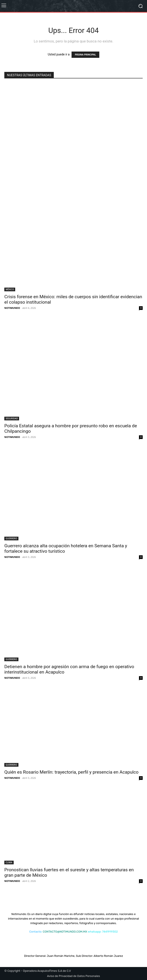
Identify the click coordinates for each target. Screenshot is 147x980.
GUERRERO (11, 538)
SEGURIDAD (12, 418)
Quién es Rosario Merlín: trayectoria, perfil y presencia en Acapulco (71, 772)
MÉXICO (10, 289)
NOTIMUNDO (12, 308)
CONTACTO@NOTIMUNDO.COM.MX (65, 932)
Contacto (35, 932)
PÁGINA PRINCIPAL (85, 55)
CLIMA (9, 862)
